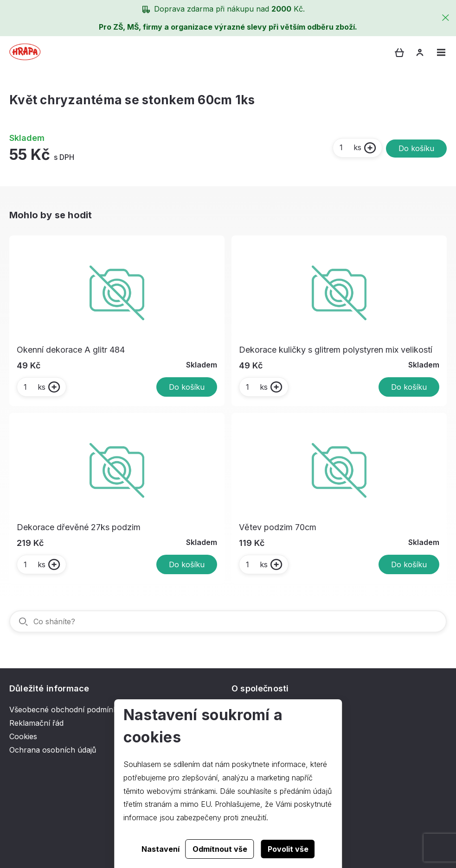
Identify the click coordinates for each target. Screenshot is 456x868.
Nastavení (161, 849)
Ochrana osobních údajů (53, 750)
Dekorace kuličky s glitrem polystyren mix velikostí (336, 350)
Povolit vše (288, 849)
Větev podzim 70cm (278, 527)
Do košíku (416, 148)
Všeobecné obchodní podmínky (65, 710)
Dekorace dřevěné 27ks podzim (79, 527)
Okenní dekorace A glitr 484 (71, 350)
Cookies (23, 736)
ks (350, 147)
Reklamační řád (36, 723)
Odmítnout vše (220, 849)
